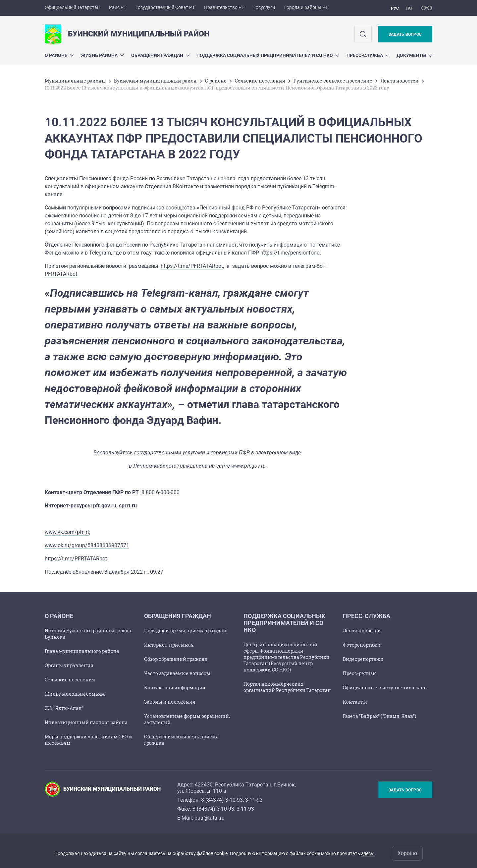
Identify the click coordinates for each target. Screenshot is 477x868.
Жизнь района (102, 55)
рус (395, 8)
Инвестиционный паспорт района (86, 722)
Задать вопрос (405, 34)
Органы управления (69, 665)
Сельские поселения (260, 81)
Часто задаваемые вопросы (177, 673)
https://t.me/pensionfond (290, 253)
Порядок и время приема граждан (185, 631)
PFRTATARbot (61, 274)
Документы (414, 55)
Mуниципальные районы (75, 81)
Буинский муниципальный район (155, 81)
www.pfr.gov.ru (248, 466)
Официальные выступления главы (385, 688)
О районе (59, 55)
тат (409, 8)
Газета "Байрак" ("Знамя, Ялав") (379, 716)
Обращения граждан (160, 55)
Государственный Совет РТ (165, 7)
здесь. (368, 853)
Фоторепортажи (362, 645)
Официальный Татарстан (72, 7)
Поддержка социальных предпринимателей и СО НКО (268, 55)
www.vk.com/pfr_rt (67, 532)
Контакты (355, 702)
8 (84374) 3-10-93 (222, 800)
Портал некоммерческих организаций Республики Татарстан (287, 687)
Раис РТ (118, 7)
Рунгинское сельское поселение (333, 81)
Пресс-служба (368, 55)
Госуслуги (264, 7)
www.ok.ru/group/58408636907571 (87, 545)
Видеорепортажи (363, 659)
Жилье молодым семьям (75, 694)
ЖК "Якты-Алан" (64, 708)
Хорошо (407, 853)
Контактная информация (175, 688)
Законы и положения (170, 702)
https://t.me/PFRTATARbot (192, 266)
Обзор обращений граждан (176, 659)
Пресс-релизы (360, 673)
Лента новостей (400, 81)
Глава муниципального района (82, 651)
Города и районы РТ (306, 7)
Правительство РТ (224, 7)
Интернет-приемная (169, 645)
